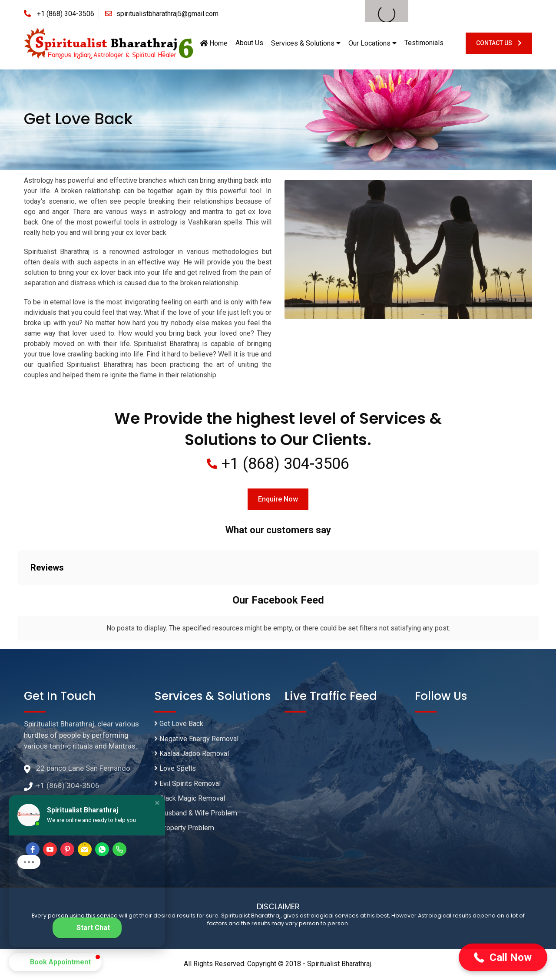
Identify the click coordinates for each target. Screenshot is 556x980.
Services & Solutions (306, 43)
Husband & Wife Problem (198, 817)
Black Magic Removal (192, 802)
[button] (503, 957)
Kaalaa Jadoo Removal (194, 756)
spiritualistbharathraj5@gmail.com (167, 14)
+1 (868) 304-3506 (66, 14)
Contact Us (499, 43)
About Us (249, 43)
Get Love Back (180, 725)
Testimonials (424, 43)
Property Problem (185, 833)
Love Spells (175, 771)
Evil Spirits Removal (189, 786)
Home (214, 43)
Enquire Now (278, 500)
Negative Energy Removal (198, 740)
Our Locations (372, 43)
